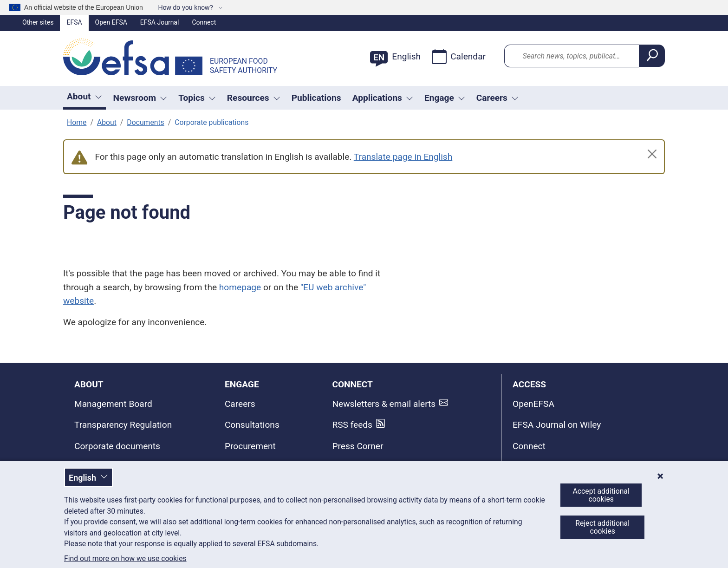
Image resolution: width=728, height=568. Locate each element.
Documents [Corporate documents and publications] (145, 122)
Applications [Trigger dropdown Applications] (383, 98)
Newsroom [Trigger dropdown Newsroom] (140, 98)
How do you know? (187, 7)
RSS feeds (352, 425)
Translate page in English (403, 157)
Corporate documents (117, 446)
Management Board (113, 404)
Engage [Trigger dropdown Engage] (445, 98)
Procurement (250, 446)
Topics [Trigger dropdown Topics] (197, 98)
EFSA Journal (160, 22)
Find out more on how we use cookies (125, 559)
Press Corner (357, 446)
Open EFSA (111, 22)
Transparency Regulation (123, 425)
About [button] (84, 96)
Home (77, 122)
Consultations (252, 425)
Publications (316, 98)
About (107, 122)
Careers (240, 404)
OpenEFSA (533, 404)
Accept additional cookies (601, 495)
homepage (240, 287)
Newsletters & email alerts (384, 404)
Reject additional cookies (602, 527)
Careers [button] (497, 98)
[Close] (652, 154)
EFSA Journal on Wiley (557, 425)
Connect (204, 22)
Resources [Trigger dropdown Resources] (254, 98)
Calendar (459, 57)
